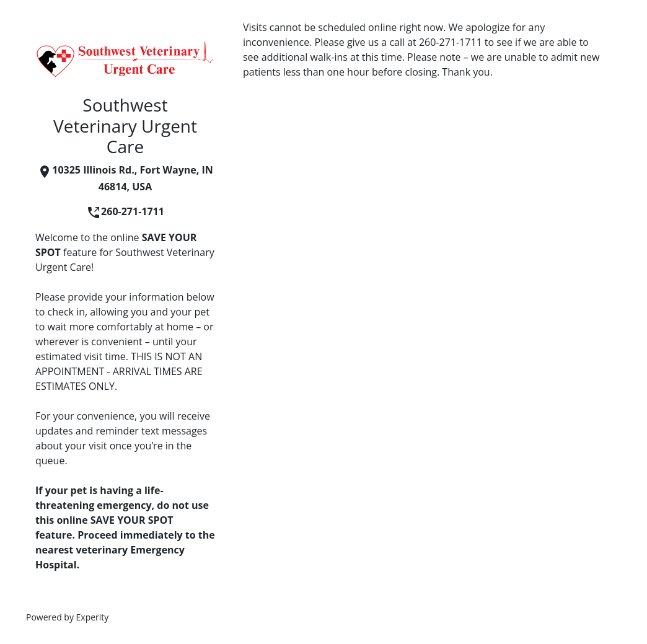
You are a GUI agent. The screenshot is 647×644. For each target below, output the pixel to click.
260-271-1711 (125, 211)
